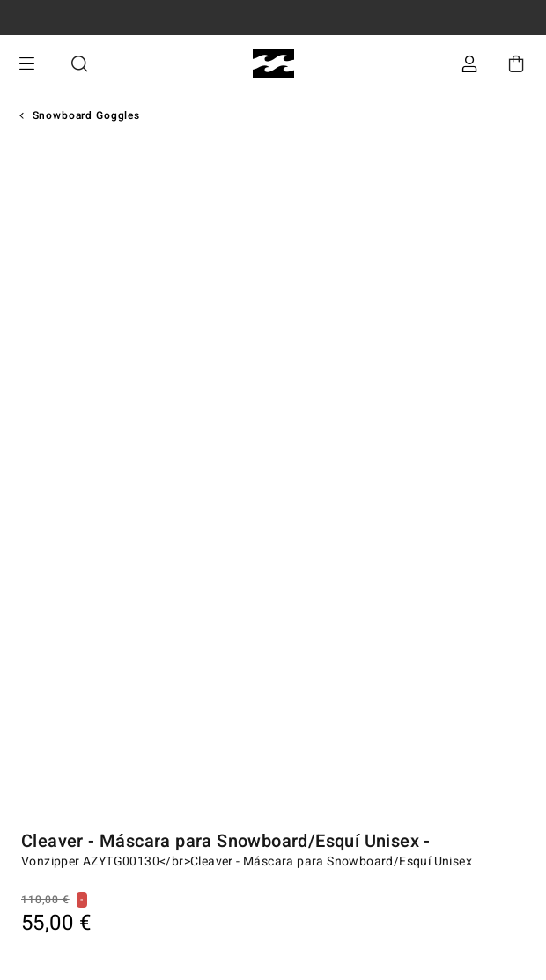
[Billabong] (273, 64)
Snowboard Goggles (86, 115)
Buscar (79, 64)
